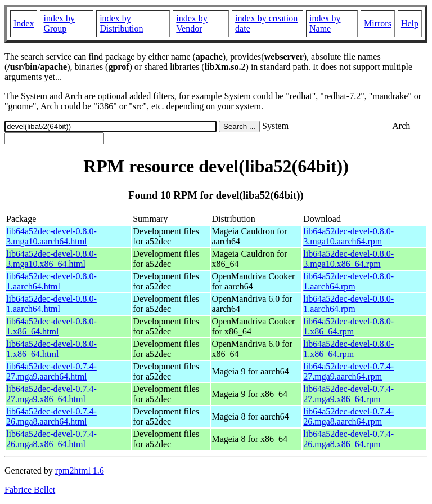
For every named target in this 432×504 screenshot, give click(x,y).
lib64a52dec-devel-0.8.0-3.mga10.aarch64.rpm (348, 236)
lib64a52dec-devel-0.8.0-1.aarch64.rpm (348, 281)
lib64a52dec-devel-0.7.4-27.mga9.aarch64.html (51, 371)
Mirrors (378, 23)
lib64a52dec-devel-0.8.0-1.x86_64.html (51, 326)
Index (24, 23)
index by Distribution (121, 23)
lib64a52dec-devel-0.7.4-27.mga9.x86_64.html (51, 394)
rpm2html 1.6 (80, 470)
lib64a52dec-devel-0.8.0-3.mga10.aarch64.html (51, 236)
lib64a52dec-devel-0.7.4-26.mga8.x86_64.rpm (348, 439)
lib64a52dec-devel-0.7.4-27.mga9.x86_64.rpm (348, 394)
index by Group (59, 23)
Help (410, 23)
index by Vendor (192, 23)
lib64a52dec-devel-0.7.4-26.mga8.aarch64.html (51, 416)
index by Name (325, 23)
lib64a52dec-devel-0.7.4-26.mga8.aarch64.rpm (348, 416)
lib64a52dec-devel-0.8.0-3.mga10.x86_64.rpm (348, 259)
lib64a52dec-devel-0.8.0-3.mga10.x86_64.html (51, 259)
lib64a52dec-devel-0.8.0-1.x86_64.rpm (348, 326)
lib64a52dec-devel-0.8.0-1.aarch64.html (51, 281)
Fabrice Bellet (30, 490)
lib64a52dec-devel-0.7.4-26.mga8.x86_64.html (51, 439)
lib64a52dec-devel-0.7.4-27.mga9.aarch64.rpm (348, 371)
